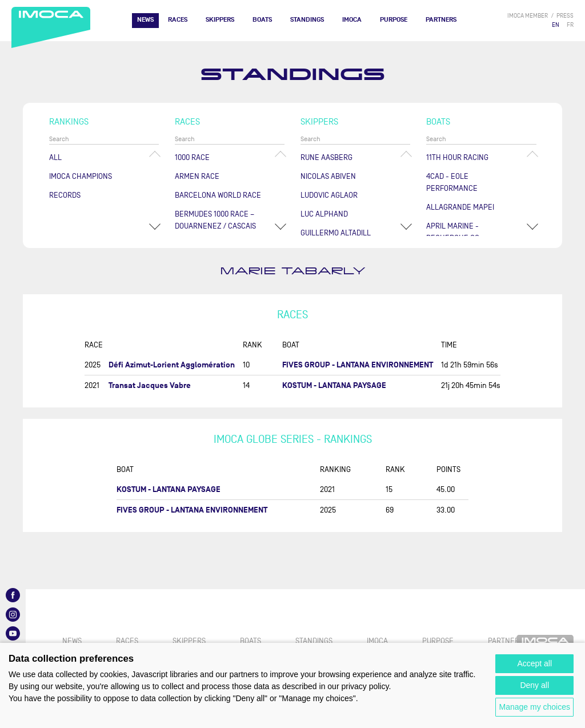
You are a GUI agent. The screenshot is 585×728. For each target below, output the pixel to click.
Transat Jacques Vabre (150, 385)
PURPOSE (394, 20)
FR (570, 25)
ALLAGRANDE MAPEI (460, 207)
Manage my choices (534, 707)
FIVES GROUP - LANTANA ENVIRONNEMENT (358, 365)
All (55, 157)
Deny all (534, 685)
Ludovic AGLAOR (329, 195)
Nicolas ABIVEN (328, 176)
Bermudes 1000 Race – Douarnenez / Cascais (215, 220)
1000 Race (192, 157)
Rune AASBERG (326, 157)
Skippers (220, 20)
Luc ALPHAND (324, 214)
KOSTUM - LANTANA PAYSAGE (334, 385)
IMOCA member (528, 16)
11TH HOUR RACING (457, 157)
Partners (441, 20)
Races (178, 20)
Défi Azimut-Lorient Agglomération (172, 365)
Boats (262, 20)
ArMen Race (197, 176)
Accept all (534, 663)
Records (65, 195)
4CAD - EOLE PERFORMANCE (452, 182)
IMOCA (352, 20)
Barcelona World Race (218, 195)
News (145, 20)
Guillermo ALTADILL (336, 233)
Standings (307, 20)
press (565, 16)
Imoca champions (81, 176)
